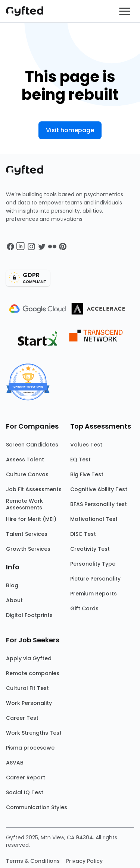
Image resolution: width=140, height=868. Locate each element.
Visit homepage (70, 130)
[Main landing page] (28, 11)
